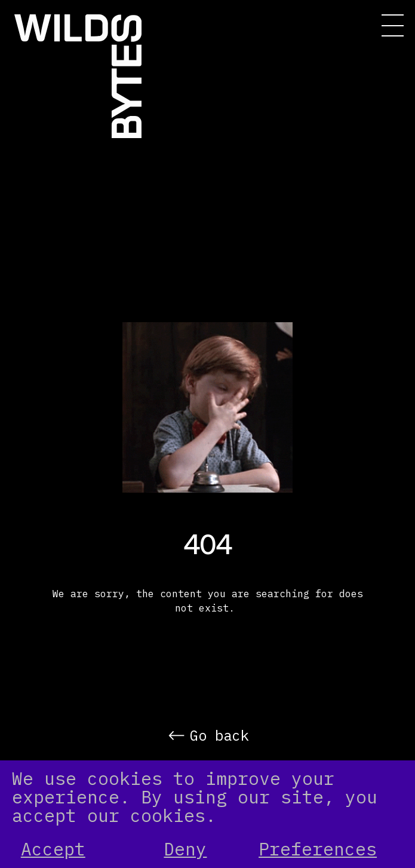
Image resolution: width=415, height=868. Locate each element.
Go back (219, 736)
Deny (185, 849)
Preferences (318, 849)
